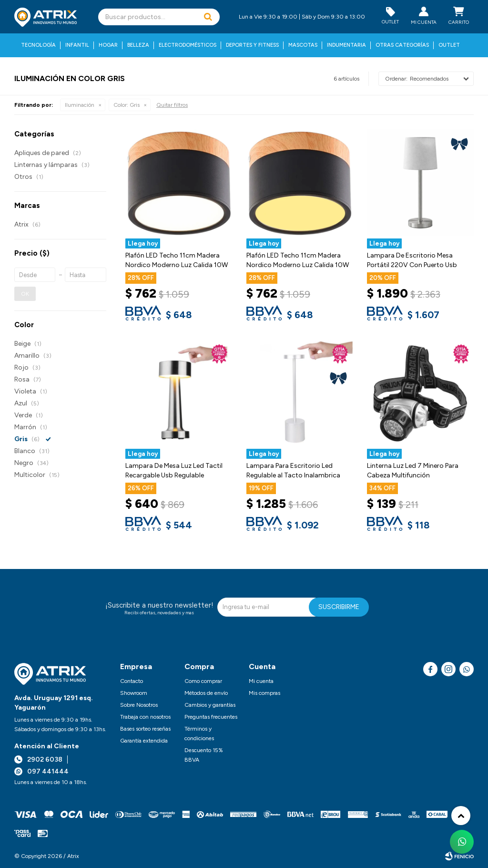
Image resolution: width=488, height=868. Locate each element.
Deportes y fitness (252, 45)
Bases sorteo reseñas (145, 729)
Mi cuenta (261, 681)
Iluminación (80, 105)
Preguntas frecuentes (211, 717)
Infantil (77, 45)
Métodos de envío (206, 693)
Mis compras (264, 693)
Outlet (449, 45)
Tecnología (38, 45)
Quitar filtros (172, 105)
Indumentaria (346, 45)
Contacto (132, 681)
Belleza (138, 45)
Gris (127, 105)
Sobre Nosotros (139, 705)
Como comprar (203, 681)
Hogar (108, 45)
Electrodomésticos (188, 45)
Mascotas (303, 45)
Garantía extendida (144, 741)
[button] (208, 17)
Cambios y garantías (210, 705)
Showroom (134, 693)
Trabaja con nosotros (145, 717)
